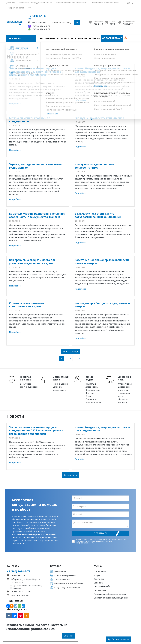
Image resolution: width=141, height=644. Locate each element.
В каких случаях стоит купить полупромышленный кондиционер (98, 215)
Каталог (55, 566)
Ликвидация (100, 590)
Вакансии (94, 38)
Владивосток (16, 586)
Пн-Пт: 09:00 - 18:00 (21, 592)
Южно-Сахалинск (35, 586)
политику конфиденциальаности (94, 542)
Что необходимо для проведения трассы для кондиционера (102, 70)
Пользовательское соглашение (72, 3)
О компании (47, 38)
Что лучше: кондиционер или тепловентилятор (94, 166)
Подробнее (15, 104)
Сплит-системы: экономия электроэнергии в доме (27, 305)
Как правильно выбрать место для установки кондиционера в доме (32, 262)
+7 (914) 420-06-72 (39, 26)
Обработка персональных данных (111, 598)
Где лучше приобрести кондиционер (99, 118)
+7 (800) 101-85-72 (38, 17)
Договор (11, 3)
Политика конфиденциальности (36, 3)
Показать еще (70, 351)
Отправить (100, 533)
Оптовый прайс (112, 38)
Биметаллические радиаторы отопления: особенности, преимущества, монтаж (37, 215)
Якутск (24, 586)
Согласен (68, 636)
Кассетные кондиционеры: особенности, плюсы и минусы (102, 262)
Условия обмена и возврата (106, 3)
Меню (98, 566)
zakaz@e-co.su (37, 22)
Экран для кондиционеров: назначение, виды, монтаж (36, 166)
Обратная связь (16, 8)
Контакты (81, 38)
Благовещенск (16, 588)
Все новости (70, 475)
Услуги (65, 38)
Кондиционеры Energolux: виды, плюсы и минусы (102, 305)
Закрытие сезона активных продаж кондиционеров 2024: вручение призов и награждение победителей (36, 72)
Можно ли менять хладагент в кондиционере (30, 120)
